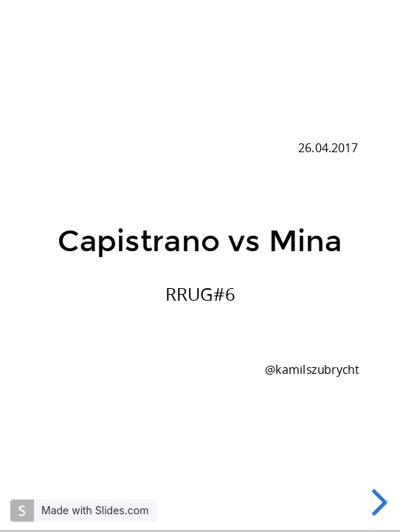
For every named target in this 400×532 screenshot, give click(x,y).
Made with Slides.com (95, 510)
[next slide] (377, 502)
